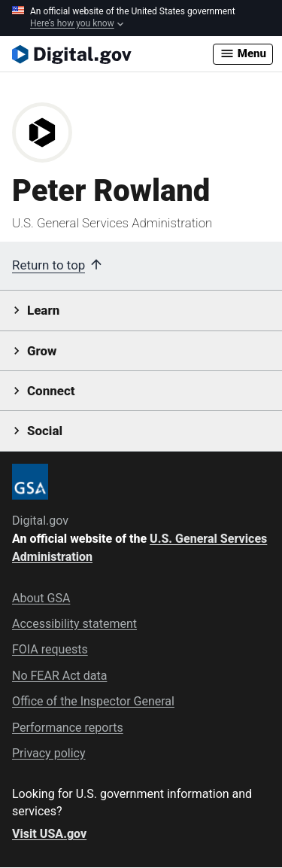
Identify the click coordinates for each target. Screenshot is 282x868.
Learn (43, 310)
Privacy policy (49, 753)
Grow (42, 351)
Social (45, 431)
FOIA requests (50, 649)
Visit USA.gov (49, 834)
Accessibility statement (74, 624)
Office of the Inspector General (93, 701)
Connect (51, 391)
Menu (243, 53)
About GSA (41, 598)
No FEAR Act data (59, 676)
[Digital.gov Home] (112, 54)
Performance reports (68, 728)
